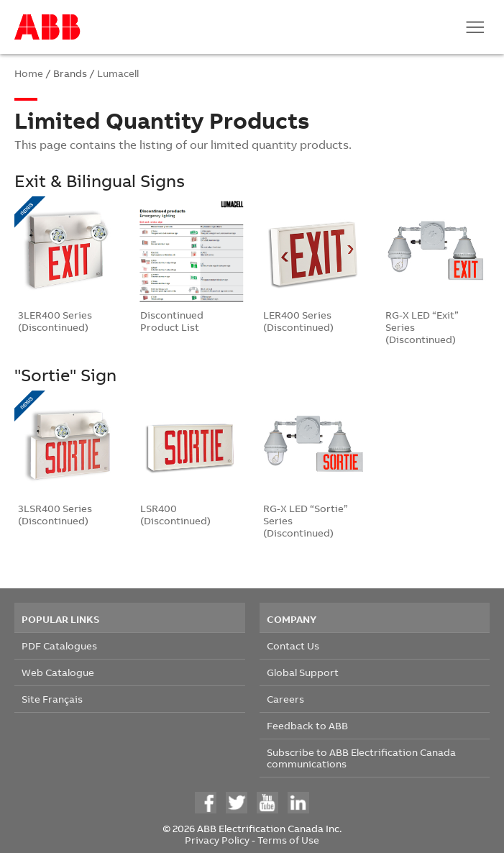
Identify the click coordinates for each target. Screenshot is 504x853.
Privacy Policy (217, 840)
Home (29, 73)
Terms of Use (288, 840)
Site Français (52, 699)
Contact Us (293, 646)
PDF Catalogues (59, 646)
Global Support (303, 672)
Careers (285, 699)
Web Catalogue (58, 672)
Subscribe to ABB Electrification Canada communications (361, 758)
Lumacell (118, 73)
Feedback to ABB (307, 725)
